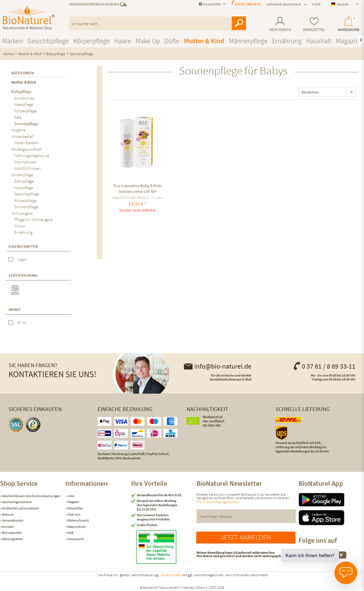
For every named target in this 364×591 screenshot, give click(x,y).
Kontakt (8, 527)
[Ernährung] (287, 41)
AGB (70, 533)
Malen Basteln (26, 143)
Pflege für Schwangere (33, 219)
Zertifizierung (23, 275)
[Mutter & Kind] (204, 41)
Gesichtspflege (27, 194)
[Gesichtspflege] (48, 41)
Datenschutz (76, 527)
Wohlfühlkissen (27, 168)
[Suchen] (239, 23)
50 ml (21, 323)
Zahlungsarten (12, 539)
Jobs (71, 496)
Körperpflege (25, 111)
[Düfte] (172, 41)
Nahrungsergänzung (32, 155)
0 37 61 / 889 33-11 (248, 4)
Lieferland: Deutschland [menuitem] (284, 4)
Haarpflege (24, 104)
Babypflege (21, 91)
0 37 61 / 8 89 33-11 (324, 366)
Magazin (73, 502)
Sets (18, 117)
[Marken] (13, 41)
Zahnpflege (24, 181)
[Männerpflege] (248, 41)
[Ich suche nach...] (158, 23)
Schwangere (22, 213)
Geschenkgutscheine (17, 502)
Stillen (20, 226)
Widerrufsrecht (78, 520)
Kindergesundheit (26, 149)
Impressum (75, 539)
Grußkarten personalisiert (20, 508)
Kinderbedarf (22, 136)
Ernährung (23, 232)
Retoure (8, 514)
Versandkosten (13, 520)
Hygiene (18, 130)
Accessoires (24, 98)
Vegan (22, 259)
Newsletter (75, 508)
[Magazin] (348, 41)
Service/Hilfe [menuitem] (210, 4)
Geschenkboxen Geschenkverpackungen (31, 496)
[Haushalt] (319, 41)
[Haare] (123, 41)
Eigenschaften (23, 246)
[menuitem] (280, 24)
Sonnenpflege (26, 124)
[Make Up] (148, 41)
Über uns (74, 514)
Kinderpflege (22, 175)
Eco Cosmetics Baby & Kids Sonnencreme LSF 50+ (137, 188)
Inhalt (15, 309)
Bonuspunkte (12, 533)
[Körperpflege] (92, 41)
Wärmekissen (26, 162)
